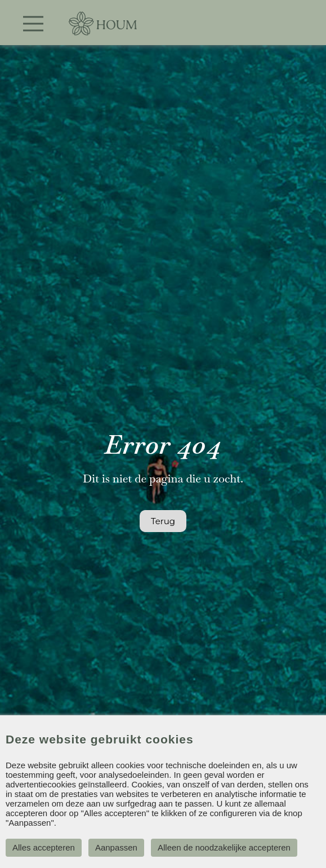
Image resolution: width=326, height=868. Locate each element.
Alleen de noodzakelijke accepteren (224, 847)
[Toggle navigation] (33, 24)
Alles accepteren (44, 847)
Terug (163, 521)
